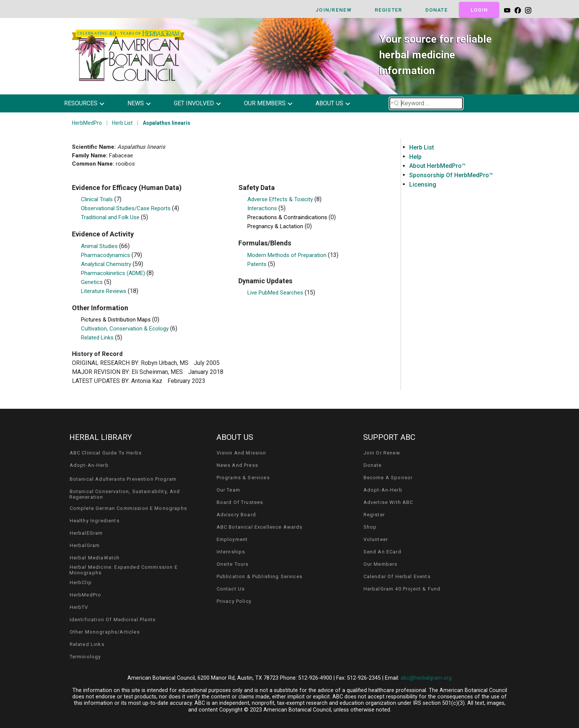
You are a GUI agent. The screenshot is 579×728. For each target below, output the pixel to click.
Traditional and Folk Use (111, 217)
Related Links (98, 338)
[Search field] (426, 103)
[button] (90, 103)
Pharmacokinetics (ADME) (114, 273)
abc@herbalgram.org (426, 678)
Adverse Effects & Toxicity (281, 199)
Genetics (93, 282)
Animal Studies (100, 246)
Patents (258, 264)
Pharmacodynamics (106, 255)
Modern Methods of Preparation (288, 255)
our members (265, 103)
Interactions (263, 208)
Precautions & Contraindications (288, 217)
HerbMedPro (87, 123)
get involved (194, 103)
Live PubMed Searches (276, 293)
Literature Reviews (104, 291)
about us (329, 103)
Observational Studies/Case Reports (126, 208)
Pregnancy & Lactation (276, 226)
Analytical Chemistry (107, 264)
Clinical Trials (98, 199)
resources (81, 103)
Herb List (122, 123)
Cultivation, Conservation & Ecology (126, 329)
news (136, 103)
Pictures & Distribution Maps (117, 320)
